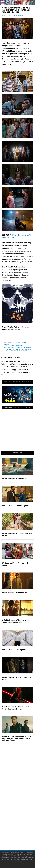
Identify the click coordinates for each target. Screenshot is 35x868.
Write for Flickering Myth (21, 806)
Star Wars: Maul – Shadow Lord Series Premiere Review (16, 708)
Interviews (21, 790)
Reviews (21, 784)
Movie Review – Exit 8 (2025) (14, 650)
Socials (21, 813)
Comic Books (21, 768)
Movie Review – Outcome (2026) (16, 506)
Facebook (21, 815)
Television (7, 344)
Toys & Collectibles (21, 774)
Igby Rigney (24, 348)
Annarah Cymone (17, 346)
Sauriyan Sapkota (9, 351)
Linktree (21, 832)
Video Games (21, 771)
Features (21, 778)
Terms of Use (21, 838)
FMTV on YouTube (21, 797)
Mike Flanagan (14, 349)
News (24, 342)
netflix (21, 349)
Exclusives (21, 794)
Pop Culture (21, 759)
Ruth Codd (27, 349)
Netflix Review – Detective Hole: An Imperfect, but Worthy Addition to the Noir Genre (17, 739)
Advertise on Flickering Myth (21, 809)
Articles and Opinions (21, 787)
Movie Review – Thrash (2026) (15, 478)
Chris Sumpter (15, 348)
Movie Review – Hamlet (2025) (15, 593)
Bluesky (21, 828)
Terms (21, 835)
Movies (21, 761)
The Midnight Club (21, 351)
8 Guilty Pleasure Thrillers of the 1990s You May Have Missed (16, 621)
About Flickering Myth (21, 803)
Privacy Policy (21, 841)
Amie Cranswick (17, 342)
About (21, 800)
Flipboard (21, 825)
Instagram (21, 822)
